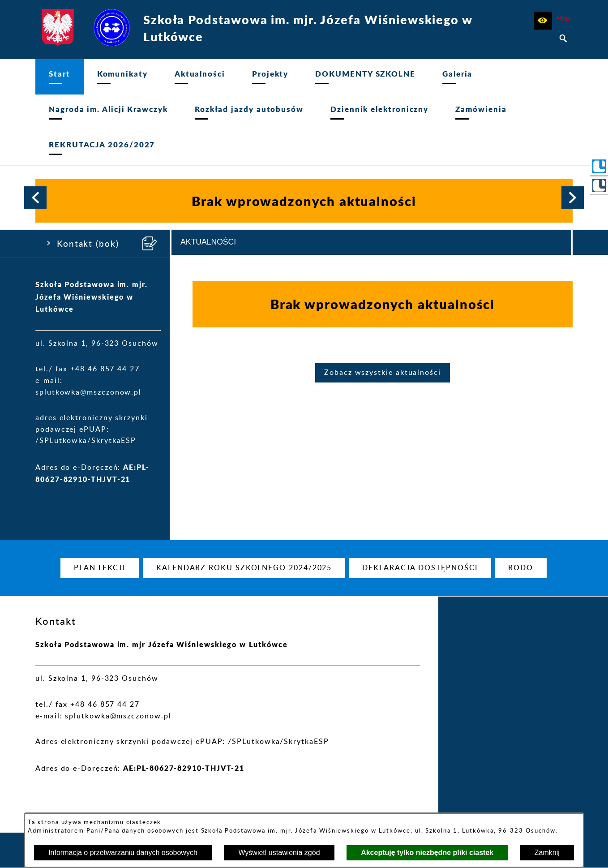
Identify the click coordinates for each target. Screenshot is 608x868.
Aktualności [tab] (208, 242)
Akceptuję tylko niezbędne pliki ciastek (427, 853)
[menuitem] (60, 77)
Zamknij (547, 853)
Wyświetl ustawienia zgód (279, 853)
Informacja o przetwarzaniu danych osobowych (123, 853)
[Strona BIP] (564, 21)
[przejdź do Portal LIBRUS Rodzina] (599, 185)
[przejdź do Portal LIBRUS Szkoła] (599, 166)
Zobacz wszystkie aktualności (383, 373)
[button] (543, 21)
